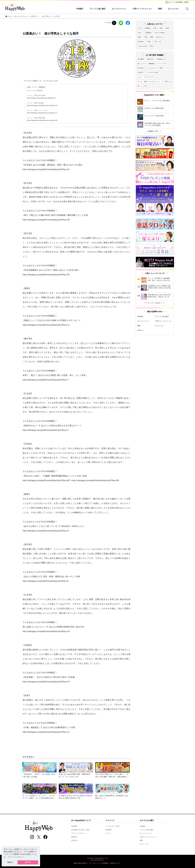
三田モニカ (168, 82)
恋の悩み (141, 42)
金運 (161, 28)
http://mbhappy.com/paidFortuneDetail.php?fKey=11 (46, 325)
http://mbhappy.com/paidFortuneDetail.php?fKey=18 (46, 631)
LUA (145, 86)
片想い (149, 42)
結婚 (167, 28)
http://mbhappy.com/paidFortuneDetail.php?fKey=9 (46, 531)
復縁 (152, 37)
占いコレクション (119, 9)
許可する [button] (28, 862)
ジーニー (169, 68)
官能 (139, 37)
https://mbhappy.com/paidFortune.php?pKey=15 (42, 105)
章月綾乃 (141, 68)
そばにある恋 (142, 46)
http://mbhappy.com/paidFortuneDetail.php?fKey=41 (46, 169)
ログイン (109, 833)
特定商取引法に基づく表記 (80, 830)
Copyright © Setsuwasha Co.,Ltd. (98, 858)
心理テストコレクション (142, 9)
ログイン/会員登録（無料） (177, 2)
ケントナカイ (162, 64)
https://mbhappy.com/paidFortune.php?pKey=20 (42, 120)
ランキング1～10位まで (155, 303)
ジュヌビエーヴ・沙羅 (155, 68)
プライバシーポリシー (79, 833)
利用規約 (74, 826)
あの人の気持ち (160, 33)
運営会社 (74, 837)
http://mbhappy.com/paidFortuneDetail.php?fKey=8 (46, 480)
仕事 (155, 28)
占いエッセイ (174, 9)
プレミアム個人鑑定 (98, 9)
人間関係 (147, 28)
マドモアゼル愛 (152, 73)
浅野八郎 (150, 59)
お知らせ (140, 330)
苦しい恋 (158, 42)
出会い (140, 33)
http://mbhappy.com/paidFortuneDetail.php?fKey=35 (46, 275)
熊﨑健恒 (152, 64)
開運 (160, 9)
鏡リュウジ (142, 64)
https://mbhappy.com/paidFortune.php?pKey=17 (42, 113)
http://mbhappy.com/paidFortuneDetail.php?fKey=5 (46, 430)
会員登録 (109, 830)
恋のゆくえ (160, 37)
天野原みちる (161, 59)
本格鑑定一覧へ (155, 131)
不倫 (146, 37)
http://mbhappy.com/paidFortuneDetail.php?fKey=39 (46, 220)
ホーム (9, 16)
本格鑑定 (80, 9)
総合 (152, 46)
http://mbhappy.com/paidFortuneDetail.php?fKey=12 (46, 732)
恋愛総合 (149, 33)
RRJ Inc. (101, 860)
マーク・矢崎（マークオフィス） (149, 82)
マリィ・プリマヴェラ (145, 77)
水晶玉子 (141, 73)
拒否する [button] (10, 862)
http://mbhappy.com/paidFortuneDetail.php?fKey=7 (46, 380)
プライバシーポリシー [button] (16, 857)
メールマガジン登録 (112, 826)
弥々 (139, 86)
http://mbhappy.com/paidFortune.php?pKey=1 (41, 98)
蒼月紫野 (141, 59)
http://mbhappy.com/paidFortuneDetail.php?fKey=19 (46, 682)
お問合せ (74, 840)
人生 (139, 28)
